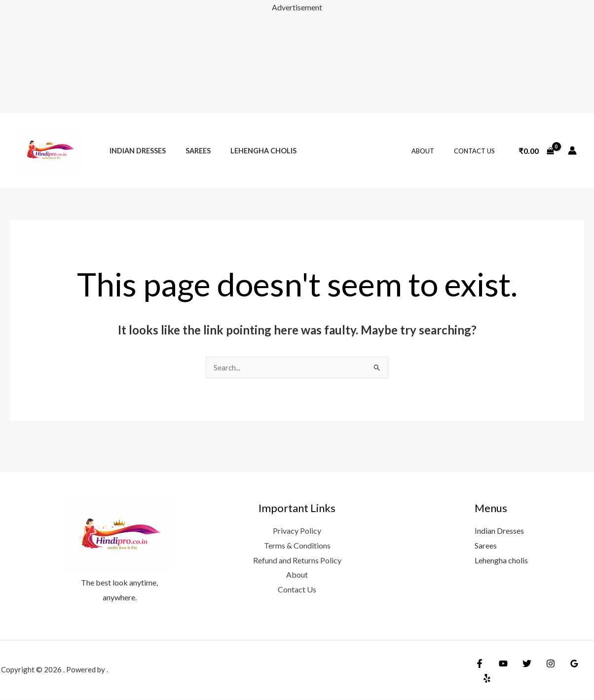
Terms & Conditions (297, 546)
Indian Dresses (135, 151)
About (433, 151)
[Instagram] (543, 671)
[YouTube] (501, 671)
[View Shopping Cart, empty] (536, 150)
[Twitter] (522, 671)
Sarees (190, 151)
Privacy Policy (297, 531)
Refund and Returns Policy (297, 561)
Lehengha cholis (250, 151)
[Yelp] (586, 671)
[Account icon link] (572, 150)
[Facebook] (480, 671)
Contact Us (478, 151)
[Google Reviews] (564, 671)
